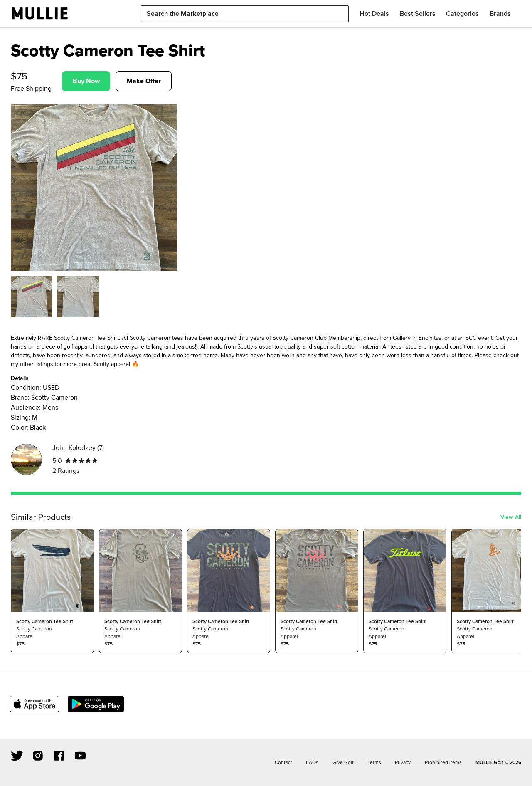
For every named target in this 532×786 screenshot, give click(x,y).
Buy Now (86, 81)
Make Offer (144, 81)
